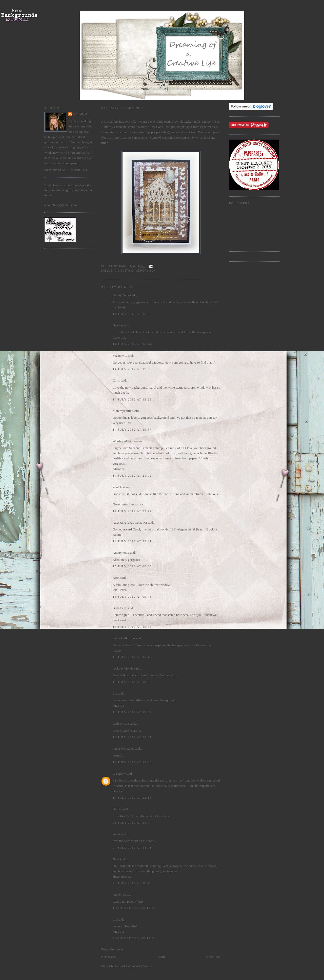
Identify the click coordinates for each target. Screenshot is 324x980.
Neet (116, 859)
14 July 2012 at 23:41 (132, 541)
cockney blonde (123, 668)
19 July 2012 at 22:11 (132, 798)
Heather (118, 325)
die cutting (124, 271)
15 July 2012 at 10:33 (132, 627)
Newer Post (109, 957)
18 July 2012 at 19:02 (132, 712)
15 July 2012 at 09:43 (132, 597)
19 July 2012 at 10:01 (132, 737)
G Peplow (119, 774)
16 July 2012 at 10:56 (132, 682)
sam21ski (119, 487)
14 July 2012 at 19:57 (132, 429)
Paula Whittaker (123, 749)
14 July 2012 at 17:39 (132, 369)
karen (116, 834)
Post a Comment (112, 949)
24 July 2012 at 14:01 (132, 848)
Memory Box (146, 271)
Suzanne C (120, 356)
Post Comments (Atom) (135, 966)
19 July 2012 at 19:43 (132, 762)
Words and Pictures (125, 441)
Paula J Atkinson (124, 638)
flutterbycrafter (123, 411)
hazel (116, 578)
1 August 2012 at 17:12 (134, 908)
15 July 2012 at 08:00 (132, 566)
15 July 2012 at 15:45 (132, 657)
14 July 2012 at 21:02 (132, 475)
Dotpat (117, 809)
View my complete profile (66, 170)
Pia (115, 693)
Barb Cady (120, 608)
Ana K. (117, 894)
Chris (116, 380)
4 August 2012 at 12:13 (134, 938)
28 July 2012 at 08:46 (132, 883)
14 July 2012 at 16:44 (132, 344)
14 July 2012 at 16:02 (132, 314)
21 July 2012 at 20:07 (132, 823)
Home (161, 957)
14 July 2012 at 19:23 (132, 399)
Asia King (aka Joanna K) (130, 522)
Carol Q (80, 114)
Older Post (213, 957)
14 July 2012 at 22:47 (132, 511)
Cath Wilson (121, 723)
